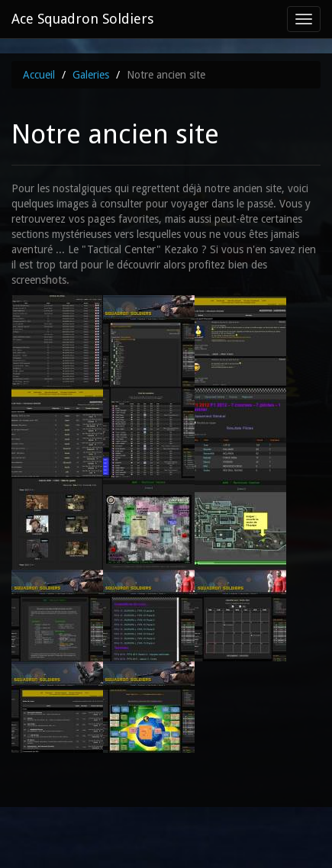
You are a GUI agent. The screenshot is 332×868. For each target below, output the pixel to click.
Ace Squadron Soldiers (82, 19)
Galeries (91, 75)
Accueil (39, 75)
